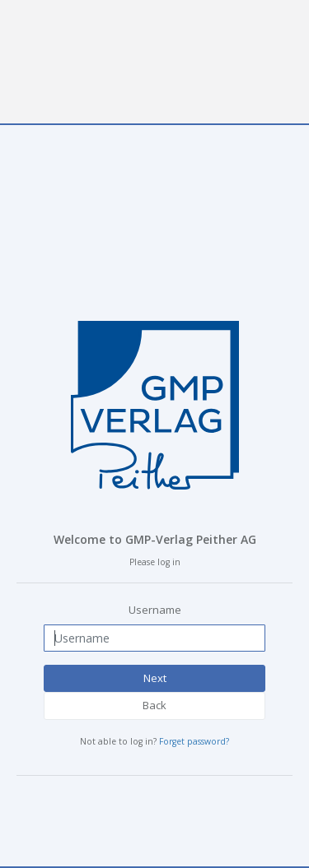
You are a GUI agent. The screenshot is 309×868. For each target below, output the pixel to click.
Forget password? (194, 741)
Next (155, 678)
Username (155, 610)
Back (154, 705)
